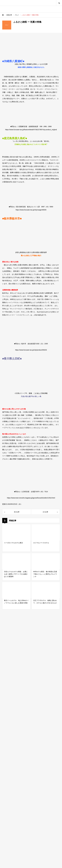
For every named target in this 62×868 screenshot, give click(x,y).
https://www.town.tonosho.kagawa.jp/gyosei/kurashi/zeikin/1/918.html (31, 498)
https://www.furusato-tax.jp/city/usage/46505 (31, 210)
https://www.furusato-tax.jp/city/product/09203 (31, 350)
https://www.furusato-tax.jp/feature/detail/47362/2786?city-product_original (31, 130)
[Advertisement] (31, 772)
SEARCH (59, 3)
